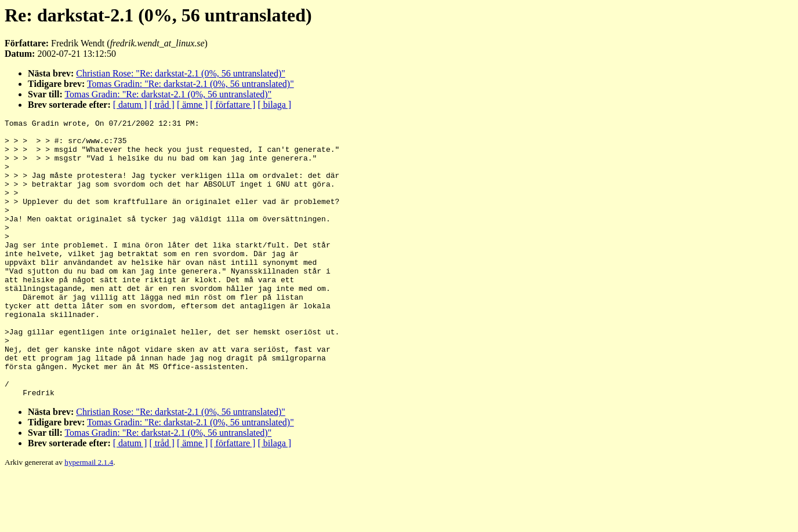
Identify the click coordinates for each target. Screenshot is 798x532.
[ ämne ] (192, 105)
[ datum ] (130, 105)
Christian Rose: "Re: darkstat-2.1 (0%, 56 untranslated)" (181, 73)
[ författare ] (233, 105)
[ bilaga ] (274, 105)
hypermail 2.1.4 (89, 518)
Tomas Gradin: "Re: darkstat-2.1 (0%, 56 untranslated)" (191, 84)
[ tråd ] (162, 105)
